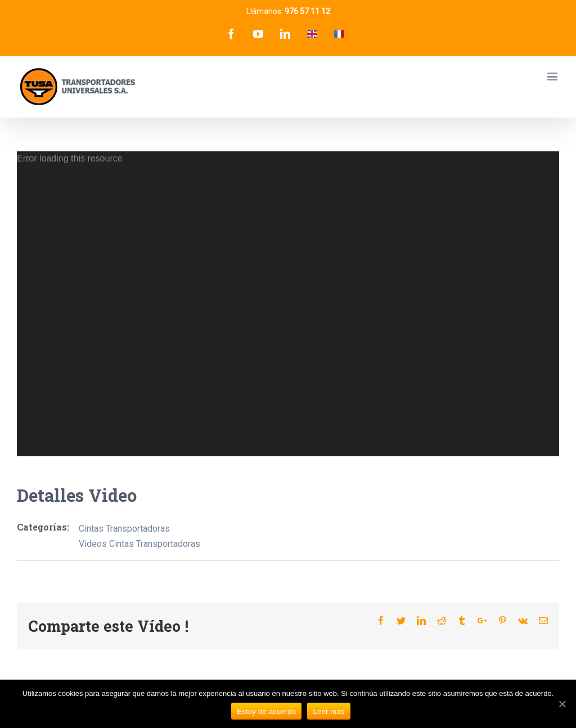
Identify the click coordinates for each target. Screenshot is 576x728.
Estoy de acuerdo (266, 711)
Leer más (328, 711)
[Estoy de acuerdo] (562, 704)
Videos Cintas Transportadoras (139, 544)
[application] (288, 304)
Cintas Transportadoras (124, 529)
